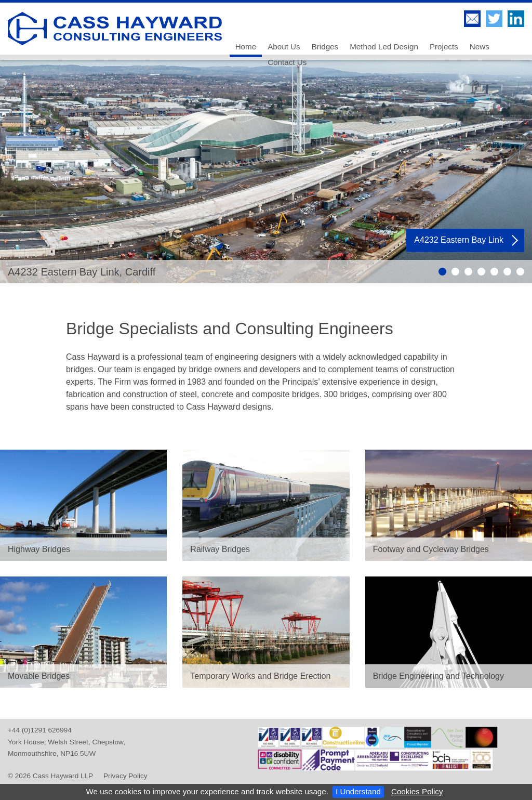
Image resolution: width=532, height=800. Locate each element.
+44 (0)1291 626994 (40, 730)
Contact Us (287, 62)
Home (246, 47)
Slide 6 (507, 272)
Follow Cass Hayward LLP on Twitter (494, 19)
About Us (284, 47)
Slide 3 (468, 272)
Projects (444, 47)
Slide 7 (520, 272)
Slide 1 (442, 272)
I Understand (358, 791)
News (480, 47)
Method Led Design (384, 47)
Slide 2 (455, 272)
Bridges (325, 47)
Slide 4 (481, 272)
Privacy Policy (125, 776)
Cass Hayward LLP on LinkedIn (516, 19)
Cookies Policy (417, 791)
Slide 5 (494, 272)
